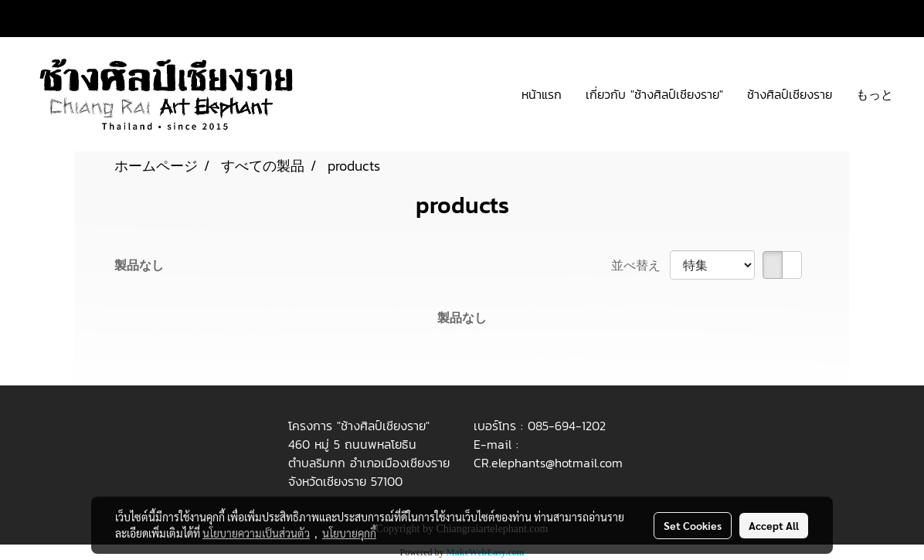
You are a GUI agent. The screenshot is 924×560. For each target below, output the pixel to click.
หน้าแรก (542, 94)
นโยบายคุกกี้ (349, 533)
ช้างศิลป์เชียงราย (790, 94)
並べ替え (640, 265)
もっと (875, 94)
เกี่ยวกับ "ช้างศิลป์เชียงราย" (654, 94)
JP (882, 18)
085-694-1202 (567, 426)
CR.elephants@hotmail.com (548, 463)
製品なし (139, 265)
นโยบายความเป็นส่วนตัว (256, 533)
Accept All (774, 525)
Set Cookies (693, 525)
